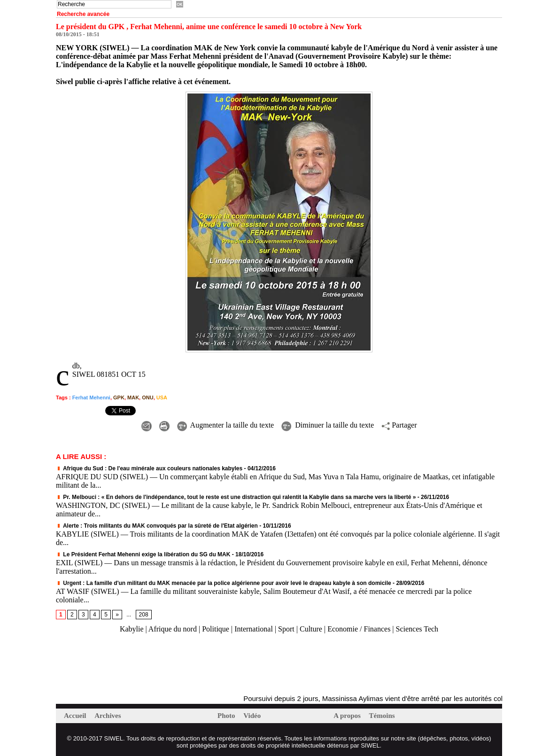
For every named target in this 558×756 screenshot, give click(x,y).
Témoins (382, 716)
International (254, 629)
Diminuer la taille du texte (328, 425)
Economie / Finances (359, 629)
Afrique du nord (173, 629)
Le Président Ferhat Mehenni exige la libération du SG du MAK (143, 554)
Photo (227, 716)
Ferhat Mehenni (91, 397)
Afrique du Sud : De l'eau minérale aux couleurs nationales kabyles (149, 468)
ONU (147, 397)
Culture (311, 629)
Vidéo (252, 716)
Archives (108, 716)
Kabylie (132, 629)
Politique (216, 629)
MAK (133, 397)
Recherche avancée (83, 14)
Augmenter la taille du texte (226, 425)
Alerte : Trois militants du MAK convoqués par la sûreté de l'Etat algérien (157, 526)
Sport (286, 629)
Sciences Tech (417, 629)
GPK (119, 397)
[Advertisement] (166, 664)
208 (144, 615)
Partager (399, 425)
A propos (348, 716)
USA (162, 397)
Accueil (76, 716)
